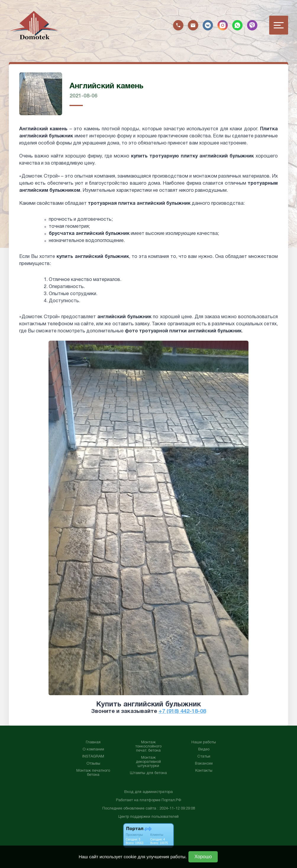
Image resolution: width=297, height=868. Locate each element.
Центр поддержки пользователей (148, 817)
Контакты (204, 771)
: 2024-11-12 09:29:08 (176, 809)
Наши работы (204, 742)
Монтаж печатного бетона (93, 773)
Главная (93, 742)
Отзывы (93, 764)
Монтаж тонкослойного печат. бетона (148, 747)
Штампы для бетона (148, 773)
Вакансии (204, 764)
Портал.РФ (171, 800)
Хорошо (203, 857)
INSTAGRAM (93, 757)
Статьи (204, 757)
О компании (93, 750)
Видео (204, 750)
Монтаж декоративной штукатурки (148, 762)
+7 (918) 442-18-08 (182, 712)
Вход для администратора (148, 792)
